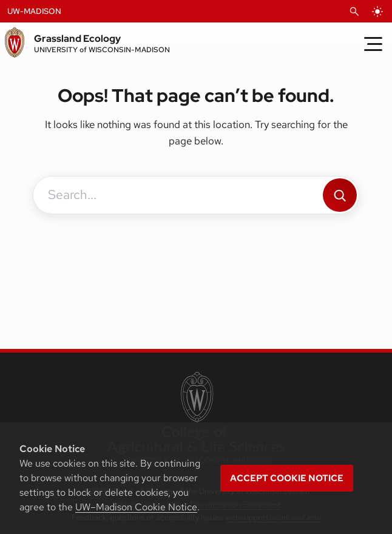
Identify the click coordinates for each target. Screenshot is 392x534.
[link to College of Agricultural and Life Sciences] (196, 419)
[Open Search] (354, 12)
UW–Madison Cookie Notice (136, 507)
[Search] (340, 195)
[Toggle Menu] (373, 44)
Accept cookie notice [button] (287, 478)
